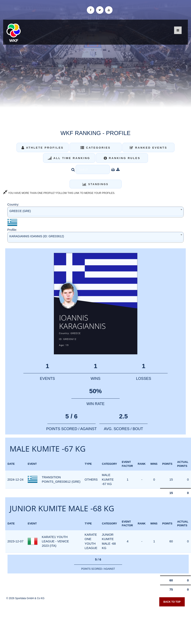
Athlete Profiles (42, 148)
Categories (95, 148)
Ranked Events (148, 148)
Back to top (172, 602)
